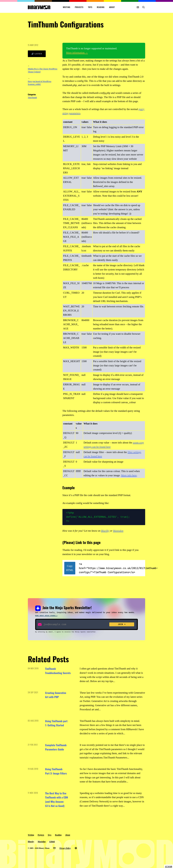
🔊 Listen (37, 54)
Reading (101, 7)
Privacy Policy (65, 848)
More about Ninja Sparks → (46, 616)
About (112, 7)
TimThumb (32, 98)
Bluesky (31, 842)
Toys (90, 7)
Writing (67, 7)
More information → (77, 53)
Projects (79, 7)
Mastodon (118, 531)
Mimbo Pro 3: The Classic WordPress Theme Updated (43, 70)
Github (52, 842)
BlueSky (105, 531)
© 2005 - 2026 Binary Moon (39, 848)
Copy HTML (70, 568)
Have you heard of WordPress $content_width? (40, 83)
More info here (129, 475)
